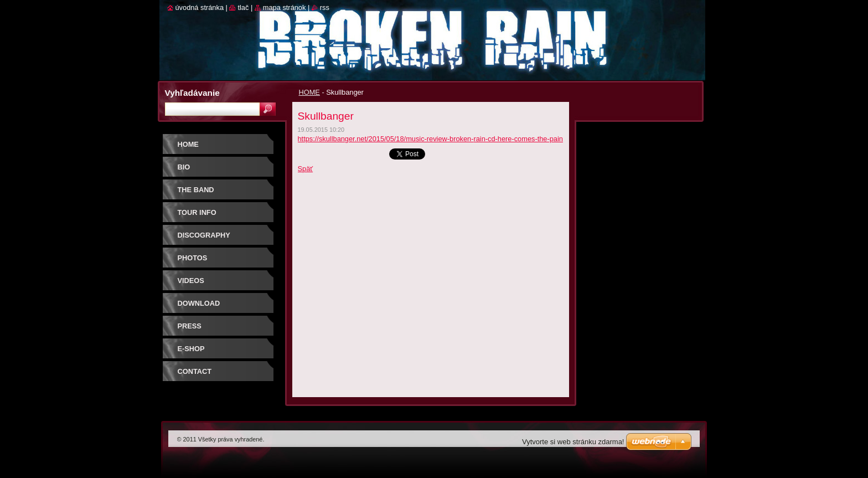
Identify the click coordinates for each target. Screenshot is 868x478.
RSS (325, 7)
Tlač (243, 7)
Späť (306, 169)
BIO (184, 167)
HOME (309, 92)
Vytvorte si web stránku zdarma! (573, 442)
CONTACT (195, 371)
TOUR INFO (197, 212)
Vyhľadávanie (192, 93)
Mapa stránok (285, 7)
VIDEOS (191, 281)
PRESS (190, 326)
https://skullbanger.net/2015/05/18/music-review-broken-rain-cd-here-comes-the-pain (430, 139)
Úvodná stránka (200, 7)
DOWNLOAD (199, 303)
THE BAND (196, 190)
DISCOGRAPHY (204, 235)
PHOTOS (193, 258)
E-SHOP (191, 349)
